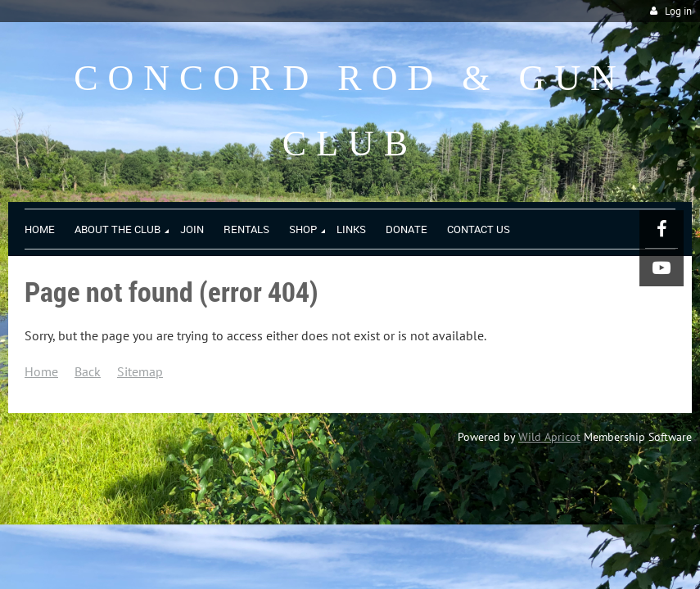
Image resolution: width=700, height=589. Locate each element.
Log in (678, 11)
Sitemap (140, 371)
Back (88, 371)
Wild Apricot (549, 437)
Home (41, 371)
